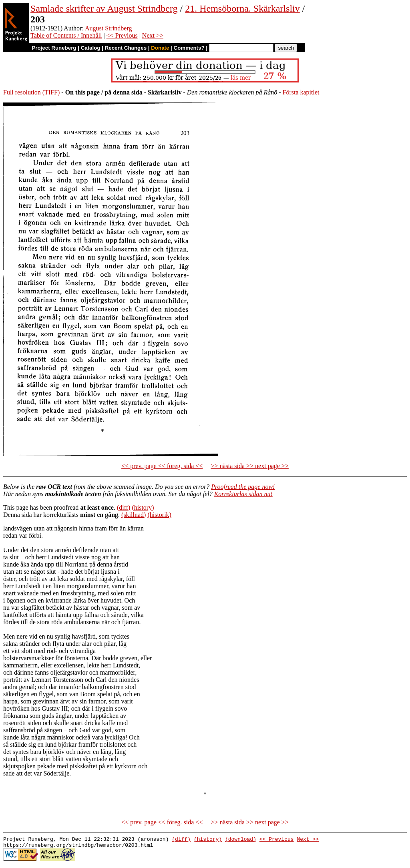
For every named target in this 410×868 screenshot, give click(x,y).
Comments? (189, 48)
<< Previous (122, 35)
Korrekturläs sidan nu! (243, 494)
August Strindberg (108, 28)
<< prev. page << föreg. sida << (162, 466)
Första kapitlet (301, 92)
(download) (241, 840)
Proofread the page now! (243, 487)
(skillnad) (134, 515)
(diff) (124, 507)
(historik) (159, 515)
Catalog (91, 48)
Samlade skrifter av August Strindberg (104, 8)
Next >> (153, 35)
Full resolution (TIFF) (31, 92)
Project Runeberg (54, 48)
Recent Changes (126, 48)
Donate (160, 48)
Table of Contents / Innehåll (66, 35)
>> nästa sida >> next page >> (250, 466)
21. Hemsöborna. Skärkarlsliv (242, 8)
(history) (143, 507)
